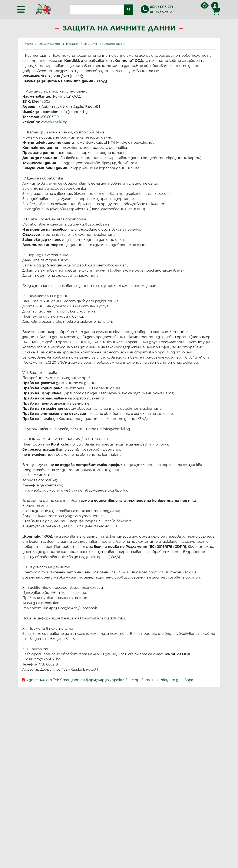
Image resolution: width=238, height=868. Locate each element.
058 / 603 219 (161, 7)
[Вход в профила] (215, 7)
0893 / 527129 (162, 12)
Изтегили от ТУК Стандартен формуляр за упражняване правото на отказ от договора (110, 680)
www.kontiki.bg (54, 122)
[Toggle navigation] (21, 10)
